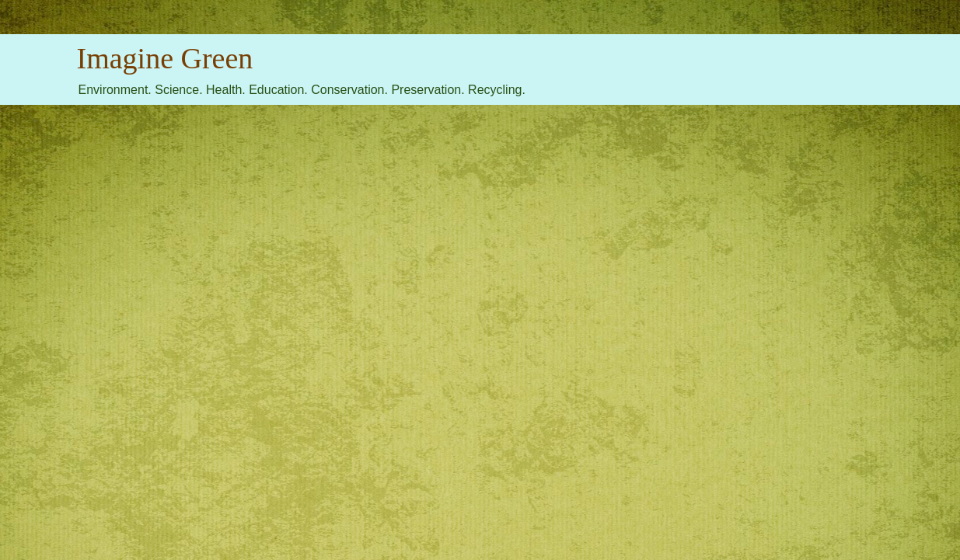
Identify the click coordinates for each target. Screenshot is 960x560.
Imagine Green (165, 58)
